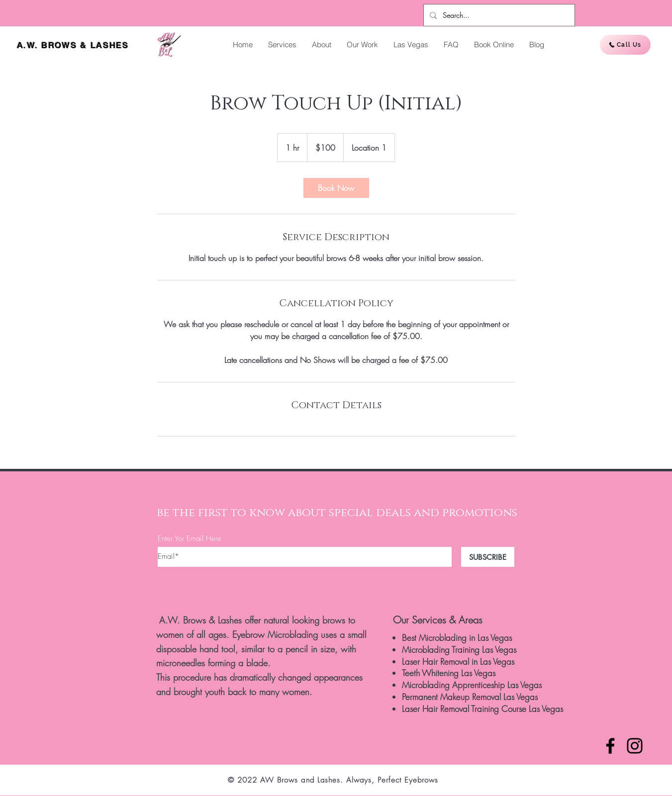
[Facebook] (610, 746)
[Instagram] (635, 746)
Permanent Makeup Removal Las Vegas (470, 697)
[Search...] (498, 15)
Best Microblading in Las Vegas (457, 638)
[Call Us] (625, 45)
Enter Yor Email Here (190, 539)
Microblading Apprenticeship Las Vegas (472, 685)
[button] (282, 45)
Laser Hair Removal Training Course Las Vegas (482, 709)
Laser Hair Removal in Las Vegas (458, 662)
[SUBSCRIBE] (488, 557)
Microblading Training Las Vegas (459, 650)
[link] (336, 188)
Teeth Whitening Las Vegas (449, 673)
